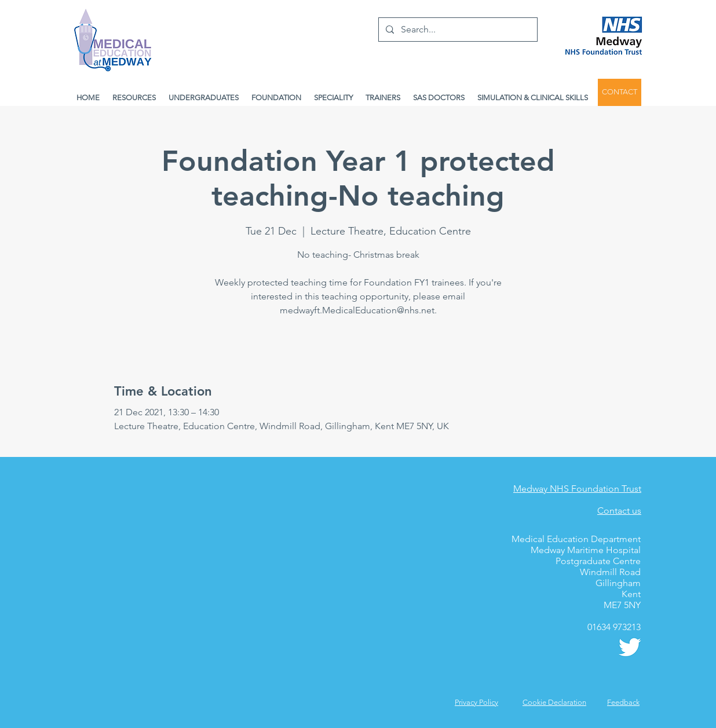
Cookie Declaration (554, 702)
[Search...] (457, 30)
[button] (623, 702)
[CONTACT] (620, 92)
